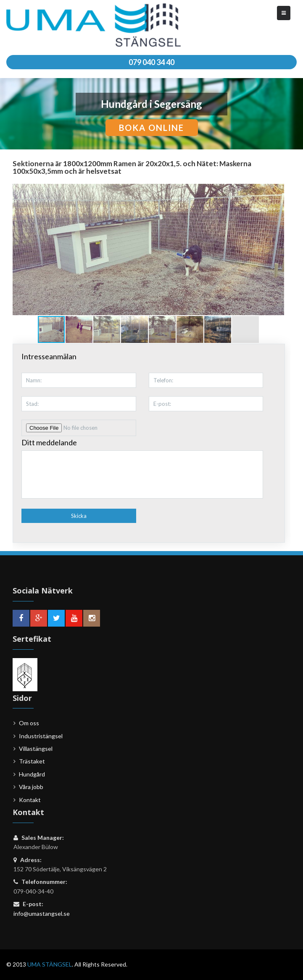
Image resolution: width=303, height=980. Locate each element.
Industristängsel (41, 736)
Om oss (29, 723)
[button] (277, 249)
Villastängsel (36, 749)
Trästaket (32, 761)
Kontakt (30, 800)
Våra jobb (31, 787)
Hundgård (32, 774)
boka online (151, 128)
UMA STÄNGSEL (50, 964)
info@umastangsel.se (42, 913)
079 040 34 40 (151, 62)
